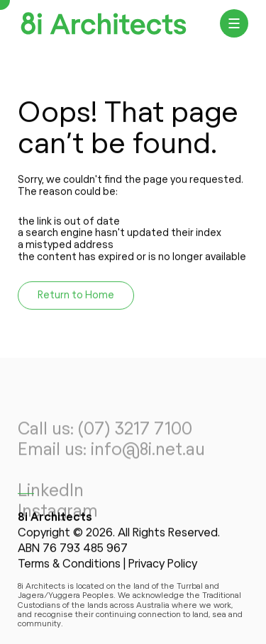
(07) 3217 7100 (135, 439)
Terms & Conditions (69, 565)
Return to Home (76, 296)
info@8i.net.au (148, 458)
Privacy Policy (163, 565)
